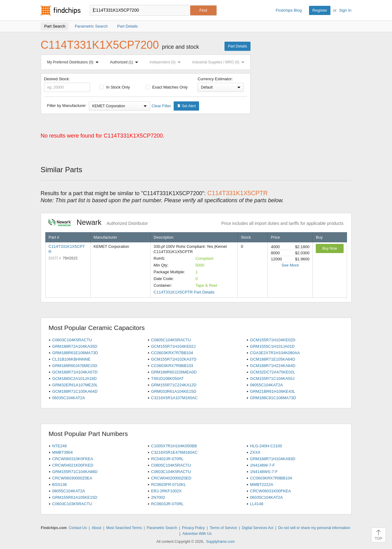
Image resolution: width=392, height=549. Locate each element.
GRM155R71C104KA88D (75, 472)
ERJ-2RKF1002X (166, 491)
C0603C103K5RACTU (72, 504)
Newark (98, 222)
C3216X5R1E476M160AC (174, 452)
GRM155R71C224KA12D (174, 385)
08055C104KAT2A (266, 385)
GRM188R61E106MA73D (75, 353)
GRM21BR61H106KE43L (272, 391)
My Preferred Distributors (74, 62)
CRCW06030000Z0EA (72, 478)
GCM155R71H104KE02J (173, 346)
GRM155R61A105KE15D (75, 497)
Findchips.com (61, 10)
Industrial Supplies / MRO (219, 62)
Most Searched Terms (124, 528)
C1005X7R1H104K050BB (174, 446)
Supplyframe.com (220, 542)
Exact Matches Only (167, 87)
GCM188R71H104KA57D (75, 372)
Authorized (125, 62)
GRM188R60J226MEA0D (174, 372)
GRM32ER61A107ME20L (75, 385)
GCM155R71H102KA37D (174, 359)
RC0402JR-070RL (167, 459)
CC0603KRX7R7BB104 (172, 353)
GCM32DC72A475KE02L (272, 372)
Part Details (237, 46)
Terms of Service (223, 528)
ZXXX (255, 452)
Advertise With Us (197, 534)
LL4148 (256, 504)
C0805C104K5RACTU (171, 340)
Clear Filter (161, 106)
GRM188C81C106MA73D (273, 398)
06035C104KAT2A (68, 398)
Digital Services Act (258, 528)
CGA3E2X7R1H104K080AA (275, 353)
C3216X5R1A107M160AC (174, 398)
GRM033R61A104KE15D (173, 391)
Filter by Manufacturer (66, 106)
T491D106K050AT (167, 379)
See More (290, 265)
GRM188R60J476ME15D (75, 366)
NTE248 (59, 446)
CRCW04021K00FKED (73, 465)
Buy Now (330, 248)
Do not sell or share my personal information (314, 528)
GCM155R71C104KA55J (272, 379)
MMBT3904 (62, 452)
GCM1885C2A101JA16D (74, 379)
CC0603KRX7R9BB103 (172, 366)
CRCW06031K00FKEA (270, 491)
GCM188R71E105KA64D (272, 359)
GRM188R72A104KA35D (75, 346)
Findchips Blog (289, 10)
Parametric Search (162, 528)
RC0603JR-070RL (167, 504)
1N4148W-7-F (262, 465)
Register (320, 10)
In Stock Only (115, 87)
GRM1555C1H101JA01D (272, 346)
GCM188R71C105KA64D (75, 391)
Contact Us (78, 528)
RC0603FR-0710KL (168, 485)
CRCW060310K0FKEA (73, 459)
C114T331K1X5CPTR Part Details (184, 292)
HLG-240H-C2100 (266, 446)
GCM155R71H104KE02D (273, 340)
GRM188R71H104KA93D (273, 459)
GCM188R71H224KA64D (273, 366)
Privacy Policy (193, 528)
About (96, 528)
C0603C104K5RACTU (72, 340)
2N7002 (158, 497)
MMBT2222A (262, 485)
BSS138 (59, 485)
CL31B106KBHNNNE (71, 359)
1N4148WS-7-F (264, 472)
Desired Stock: (67, 84)
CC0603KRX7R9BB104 (271, 478)
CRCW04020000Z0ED (171, 478)
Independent (167, 62)
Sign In (345, 10)
